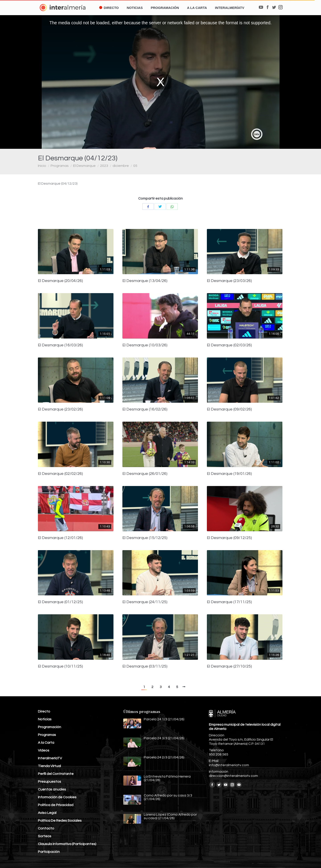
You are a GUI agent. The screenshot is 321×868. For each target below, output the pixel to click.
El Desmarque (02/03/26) (229, 345)
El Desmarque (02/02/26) (60, 474)
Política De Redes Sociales (60, 821)
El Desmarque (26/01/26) (145, 474)
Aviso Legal (47, 813)
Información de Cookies (57, 797)
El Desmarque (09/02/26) (229, 409)
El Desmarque (84, 166)
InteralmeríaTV (50, 758)
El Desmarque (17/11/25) (229, 602)
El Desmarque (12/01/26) (60, 538)
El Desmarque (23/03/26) (229, 281)
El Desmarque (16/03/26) (60, 345)
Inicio (42, 166)
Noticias (45, 719)
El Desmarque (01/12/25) (60, 602)
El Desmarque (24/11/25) (145, 602)
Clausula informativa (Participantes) (67, 844)
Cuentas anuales (52, 789)
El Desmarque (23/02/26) (60, 409)
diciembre (121, 166)
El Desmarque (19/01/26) (229, 474)
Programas (60, 166)
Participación (49, 852)
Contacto (46, 828)
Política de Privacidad (56, 805)
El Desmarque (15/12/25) (145, 538)
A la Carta (46, 743)
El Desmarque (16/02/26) (145, 409)
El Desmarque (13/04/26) (145, 281)
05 (135, 166)
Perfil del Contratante (56, 774)
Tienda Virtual (49, 766)
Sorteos (45, 836)
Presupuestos (49, 782)
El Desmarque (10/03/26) (145, 345)
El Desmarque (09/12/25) (229, 538)
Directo (44, 711)
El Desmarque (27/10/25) (229, 666)
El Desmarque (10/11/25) (60, 666)
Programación (49, 727)
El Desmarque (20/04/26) (60, 281)
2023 (104, 166)
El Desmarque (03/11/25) (145, 666)
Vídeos (44, 750)
